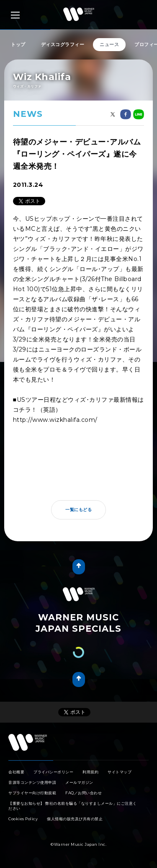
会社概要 (16, 772)
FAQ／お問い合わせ (84, 793)
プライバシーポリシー (53, 772)
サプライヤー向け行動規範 (32, 793)
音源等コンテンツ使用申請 (32, 782)
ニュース (109, 44)
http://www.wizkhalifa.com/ (55, 420)
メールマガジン (79, 782)
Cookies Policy (23, 819)
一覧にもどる (78, 510)
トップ (18, 44)
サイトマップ (120, 772)
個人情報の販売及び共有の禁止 (75, 819)
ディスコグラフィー (63, 44)
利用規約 (90, 772)
